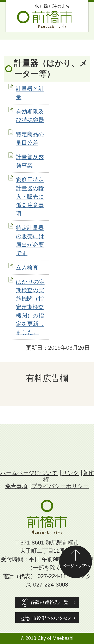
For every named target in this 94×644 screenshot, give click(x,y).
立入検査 (27, 268)
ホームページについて (29, 473)
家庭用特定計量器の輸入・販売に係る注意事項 (30, 197)
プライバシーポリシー (60, 486)
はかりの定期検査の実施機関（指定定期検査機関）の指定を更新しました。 (30, 307)
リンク (70, 473)
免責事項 (16, 486)
